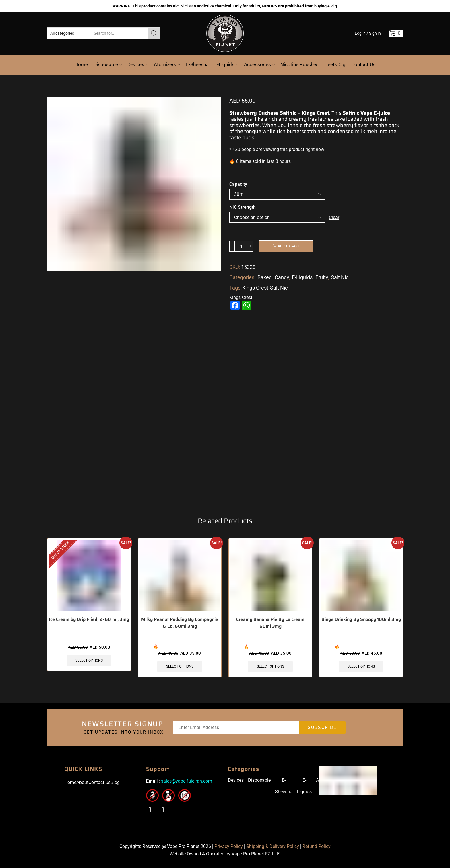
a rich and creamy (285, 119)
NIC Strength (243, 207)
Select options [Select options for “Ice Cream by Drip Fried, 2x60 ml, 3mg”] (89, 662)
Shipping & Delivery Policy (273, 848)
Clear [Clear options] (334, 217)
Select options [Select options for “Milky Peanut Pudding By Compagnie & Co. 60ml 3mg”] (180, 668)
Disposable (108, 64)
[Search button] (154, 33)
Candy (282, 277)
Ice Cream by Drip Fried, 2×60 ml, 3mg (89, 621)
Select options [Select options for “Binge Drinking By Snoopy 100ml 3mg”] (361, 668)
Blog (115, 784)
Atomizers (167, 64)
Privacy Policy (229, 848)
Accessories (259, 64)
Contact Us (363, 64)
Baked (265, 277)
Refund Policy (317, 848)
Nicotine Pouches (299, 64)
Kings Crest (255, 288)
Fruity (322, 277)
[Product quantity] (241, 246)
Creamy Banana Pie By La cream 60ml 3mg (270, 624)
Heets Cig (335, 64)
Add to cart (289, 246)
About (82, 784)
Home (81, 64)
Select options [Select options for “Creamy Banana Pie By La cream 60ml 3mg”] (270, 668)
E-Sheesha (197, 64)
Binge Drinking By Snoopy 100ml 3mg (361, 621)
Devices (138, 64)
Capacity (238, 184)
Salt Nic (340, 277)
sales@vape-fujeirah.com (187, 783)
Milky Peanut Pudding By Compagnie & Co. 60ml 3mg (180, 624)
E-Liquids (226, 64)
